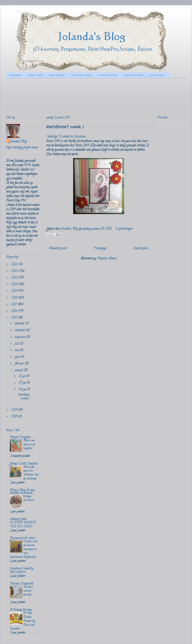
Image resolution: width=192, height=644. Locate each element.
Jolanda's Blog (18, 142)
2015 (15, 318)
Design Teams (35, 75)
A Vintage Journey (21, 610)
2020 (15, 285)
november (20, 331)
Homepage (100, 249)
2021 (15, 278)
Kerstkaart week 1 (65, 127)
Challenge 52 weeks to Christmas (66, 137)
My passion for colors (22, 538)
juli (17, 344)
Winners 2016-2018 (108, 75)
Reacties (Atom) (107, 259)
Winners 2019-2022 (133, 75)
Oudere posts (141, 249)
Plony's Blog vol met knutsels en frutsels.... (22, 492)
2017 (14, 305)
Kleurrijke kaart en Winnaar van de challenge (31, 473)
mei (17, 351)
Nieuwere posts (58, 249)
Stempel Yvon (18, 519)
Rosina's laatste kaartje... (28, 591)
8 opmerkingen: (124, 229)
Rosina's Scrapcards (22, 584)
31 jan (23, 376)
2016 (15, 311)
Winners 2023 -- (158, 75)
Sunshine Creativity (22, 569)
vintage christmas (29, 498)
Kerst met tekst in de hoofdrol (29, 445)
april (18, 357)
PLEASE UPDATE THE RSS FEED (23, 525)
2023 (15, 265)
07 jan (23, 383)
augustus (21, 337)
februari (20, 364)
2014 (15, 410)
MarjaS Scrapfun (20, 437)
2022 (15, 271)
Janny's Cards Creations (24, 464)
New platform (18, 572)
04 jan (23, 390)
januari (19, 370)
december (20, 324)
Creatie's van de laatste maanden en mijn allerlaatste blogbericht (24, 549)
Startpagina (15, 75)
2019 (15, 291)
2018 (15, 298)
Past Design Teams (82, 75)
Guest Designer (57, 75)
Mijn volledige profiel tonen (22, 148)
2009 (15, 417)
